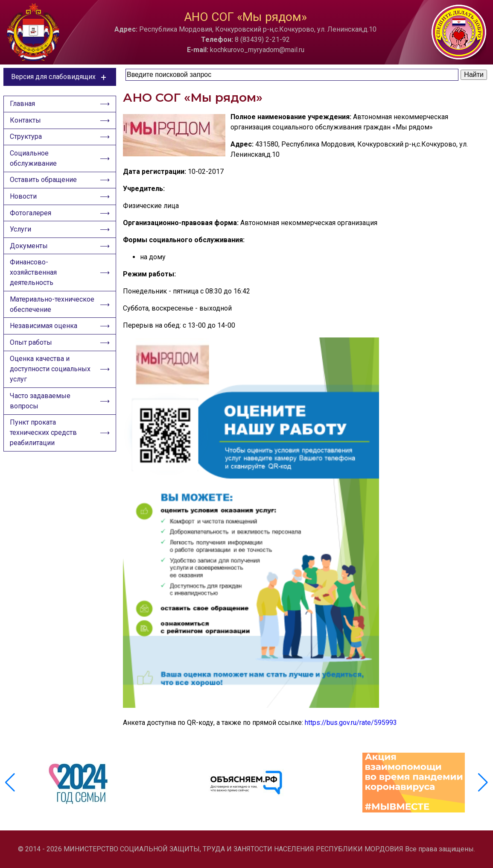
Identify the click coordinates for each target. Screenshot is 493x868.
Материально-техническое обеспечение (52, 316)
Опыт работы (32, 356)
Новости (24, 203)
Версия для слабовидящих (60, 77)
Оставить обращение (44, 185)
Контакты (26, 122)
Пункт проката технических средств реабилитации (44, 450)
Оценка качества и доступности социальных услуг (51, 384)
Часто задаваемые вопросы (41, 417)
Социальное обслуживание (34, 163)
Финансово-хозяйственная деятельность (34, 283)
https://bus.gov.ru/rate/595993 (351, 723)
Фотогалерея (31, 220)
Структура (27, 140)
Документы (30, 255)
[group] (79, 783)
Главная (23, 105)
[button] (483, 783)
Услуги (21, 238)
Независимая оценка (44, 339)
